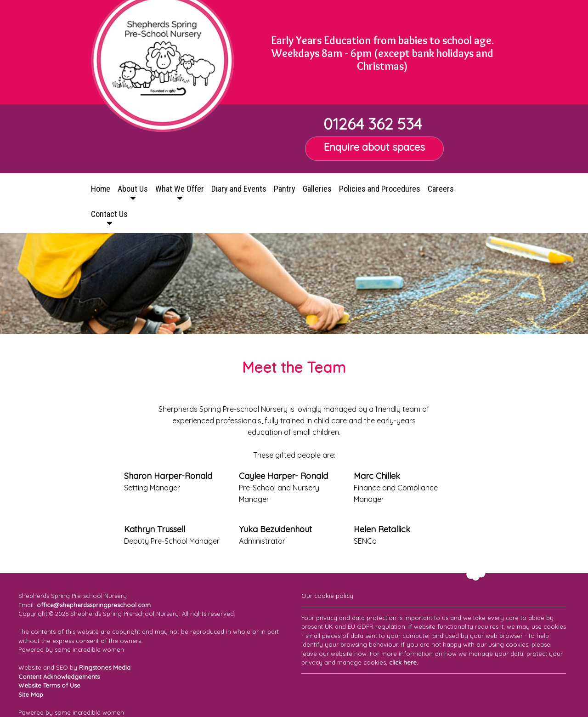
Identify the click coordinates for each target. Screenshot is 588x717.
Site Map (31, 694)
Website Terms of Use (49, 685)
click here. (404, 662)
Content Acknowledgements (59, 677)
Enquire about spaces (374, 147)
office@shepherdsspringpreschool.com (94, 605)
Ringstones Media (105, 667)
